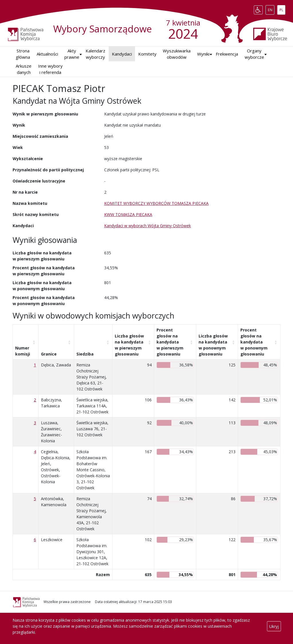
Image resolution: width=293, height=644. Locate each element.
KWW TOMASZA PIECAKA (128, 214)
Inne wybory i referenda (50, 69)
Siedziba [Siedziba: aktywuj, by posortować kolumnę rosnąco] (85, 354)
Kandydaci (122, 54)
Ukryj (274, 626)
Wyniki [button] (203, 54)
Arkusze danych (24, 69)
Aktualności (47, 54)
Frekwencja (227, 54)
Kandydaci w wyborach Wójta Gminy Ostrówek (148, 226)
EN (271, 9)
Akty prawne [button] (72, 54)
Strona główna (23, 54)
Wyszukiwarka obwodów (177, 54)
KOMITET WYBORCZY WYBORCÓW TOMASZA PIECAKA (156, 203)
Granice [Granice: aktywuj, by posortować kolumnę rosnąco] (49, 354)
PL (282, 9)
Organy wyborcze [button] (254, 54)
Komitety (147, 54)
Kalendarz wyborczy (95, 54)
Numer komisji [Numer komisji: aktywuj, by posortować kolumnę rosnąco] (23, 351)
